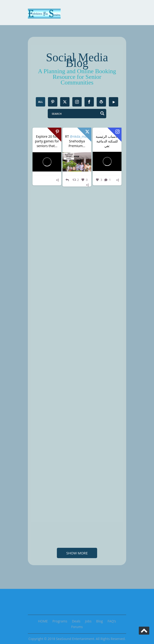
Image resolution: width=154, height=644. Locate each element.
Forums (77, 627)
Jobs (88, 621)
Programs (60, 621)
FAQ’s (112, 621)
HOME (43, 621)
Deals (76, 621)
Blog (100, 621)
